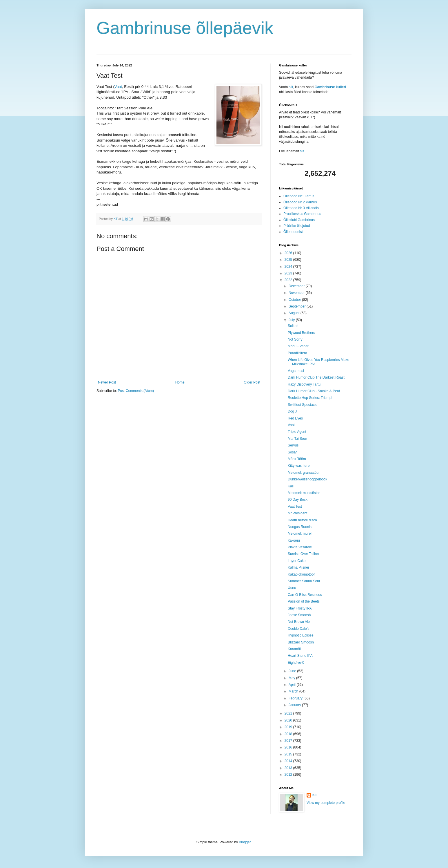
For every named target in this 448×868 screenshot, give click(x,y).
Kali (291, 486)
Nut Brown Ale (299, 622)
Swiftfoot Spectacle (303, 405)
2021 (289, 713)
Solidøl (293, 326)
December (297, 286)
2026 (289, 253)
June (293, 671)
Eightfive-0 (296, 663)
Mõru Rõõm (297, 459)
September (298, 306)
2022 (289, 280)
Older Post (252, 382)
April (293, 685)
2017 (289, 741)
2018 (289, 734)
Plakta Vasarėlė (300, 547)
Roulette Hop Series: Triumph (310, 398)
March (294, 691)
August (295, 313)
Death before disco (302, 520)
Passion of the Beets (304, 601)
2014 (289, 761)
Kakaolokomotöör (301, 574)
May (292, 678)
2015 (289, 754)
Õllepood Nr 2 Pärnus (300, 202)
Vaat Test (295, 507)
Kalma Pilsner (298, 567)
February (296, 698)
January (295, 705)
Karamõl (294, 649)
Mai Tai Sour (297, 439)
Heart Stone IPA (300, 656)
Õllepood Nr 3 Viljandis (301, 208)
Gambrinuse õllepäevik (185, 28)
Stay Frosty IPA (300, 608)
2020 (289, 720)
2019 (289, 727)
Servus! (294, 445)
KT (315, 795)
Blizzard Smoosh (301, 642)
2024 (289, 267)
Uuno (292, 588)
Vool (291, 425)
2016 (289, 747)
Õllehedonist (293, 232)
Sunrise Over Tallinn (303, 554)
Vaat (118, 87)
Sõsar (292, 452)
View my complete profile (326, 803)
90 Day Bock (298, 500)
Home (180, 382)
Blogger (245, 842)
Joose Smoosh (299, 615)
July (292, 320)
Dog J (292, 411)
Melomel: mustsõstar (304, 493)
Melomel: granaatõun (304, 473)
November (297, 293)
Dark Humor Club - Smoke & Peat (314, 391)
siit (291, 87)
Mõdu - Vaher (298, 346)
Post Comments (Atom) (136, 391)
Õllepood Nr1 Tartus (299, 196)
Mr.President (297, 513)
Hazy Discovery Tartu (304, 384)
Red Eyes (295, 418)
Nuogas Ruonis (300, 527)
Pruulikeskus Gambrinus (302, 214)
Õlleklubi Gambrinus (299, 220)
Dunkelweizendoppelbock (307, 479)
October (295, 300)
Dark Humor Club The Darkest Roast (316, 377)
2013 (289, 768)
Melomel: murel (300, 534)
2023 (289, 273)
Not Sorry (295, 339)
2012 (289, 775)
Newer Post (107, 382)
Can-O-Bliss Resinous (305, 595)
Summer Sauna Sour (304, 581)
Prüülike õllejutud (297, 226)
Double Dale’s (299, 629)
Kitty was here (299, 466)
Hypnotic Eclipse (301, 635)
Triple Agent (297, 432)
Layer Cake (297, 561)
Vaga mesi (296, 371)
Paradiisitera (297, 353)
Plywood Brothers (301, 333)
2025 (289, 260)
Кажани (294, 540)
